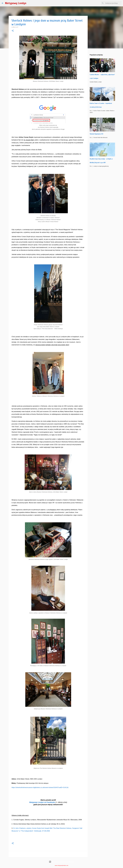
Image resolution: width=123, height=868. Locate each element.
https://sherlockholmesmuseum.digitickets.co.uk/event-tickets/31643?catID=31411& (40, 787)
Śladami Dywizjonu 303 (96, 134)
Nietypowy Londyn (16, 3)
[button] (13, 31)
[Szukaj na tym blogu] (112, 3)
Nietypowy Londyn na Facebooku (42, 802)
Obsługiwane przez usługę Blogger (62, 862)
